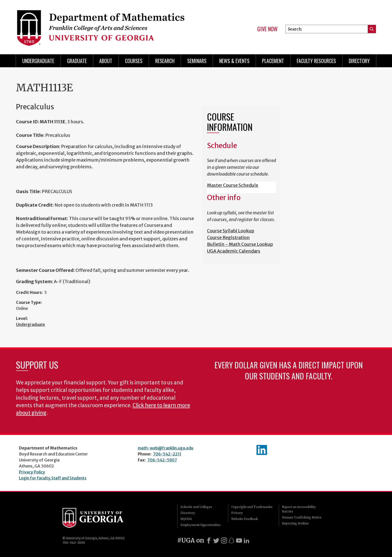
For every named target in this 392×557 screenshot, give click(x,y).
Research (165, 61)
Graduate (77, 61)
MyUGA (186, 519)
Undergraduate (38, 61)
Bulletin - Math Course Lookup (240, 244)
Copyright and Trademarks (252, 507)
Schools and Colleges (196, 507)
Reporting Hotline (295, 523)
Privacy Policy (32, 472)
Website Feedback (245, 519)
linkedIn (262, 450)
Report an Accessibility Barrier (299, 509)
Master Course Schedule (233, 185)
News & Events (234, 61)
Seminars (197, 61)
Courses (134, 61)
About (106, 61)
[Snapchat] (231, 540)
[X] (216, 540)
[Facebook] (209, 540)
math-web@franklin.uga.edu (165, 448)
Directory (359, 61)
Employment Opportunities (201, 525)
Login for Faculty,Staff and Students (53, 478)
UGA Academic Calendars (234, 251)
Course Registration (228, 237)
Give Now (267, 29)
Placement (273, 61)
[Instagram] (224, 540)
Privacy (237, 513)
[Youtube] (239, 540)
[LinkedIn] (246, 540)
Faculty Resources (316, 61)
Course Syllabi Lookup (231, 231)
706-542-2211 (167, 454)
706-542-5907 (162, 460)
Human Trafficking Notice (302, 517)
